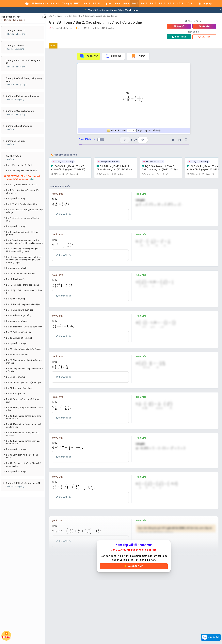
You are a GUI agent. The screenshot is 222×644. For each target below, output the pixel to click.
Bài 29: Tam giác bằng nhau (19, 388)
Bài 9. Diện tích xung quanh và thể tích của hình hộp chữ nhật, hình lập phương (24, 242)
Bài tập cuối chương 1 (16, 199)
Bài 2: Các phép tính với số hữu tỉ (21, 171)
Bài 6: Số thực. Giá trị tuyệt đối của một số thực (24, 211)
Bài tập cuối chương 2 (16, 226)
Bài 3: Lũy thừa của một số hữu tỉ (22, 185)
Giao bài (204, 26)
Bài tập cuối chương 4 (16, 299)
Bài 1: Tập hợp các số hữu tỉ (19, 165)
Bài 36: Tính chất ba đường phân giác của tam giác (23, 442)
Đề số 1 (53, 46)
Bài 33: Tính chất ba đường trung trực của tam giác (24, 417)
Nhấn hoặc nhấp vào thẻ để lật (134, 131)
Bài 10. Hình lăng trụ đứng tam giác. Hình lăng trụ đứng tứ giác (23, 250)
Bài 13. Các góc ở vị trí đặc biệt (21, 274)
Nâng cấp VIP (134, 569)
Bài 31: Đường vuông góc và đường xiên (23, 401)
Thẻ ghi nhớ (88, 56)
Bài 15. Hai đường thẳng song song (23, 285)
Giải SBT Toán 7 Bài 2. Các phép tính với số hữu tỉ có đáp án (91, 16)
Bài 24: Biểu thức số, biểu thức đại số (23, 349)
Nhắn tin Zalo (211, 637)
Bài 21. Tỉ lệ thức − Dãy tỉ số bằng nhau (24, 327)
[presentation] (135, 99)
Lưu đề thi (204, 37)
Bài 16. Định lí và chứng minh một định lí (24, 292)
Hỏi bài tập (6, 635)
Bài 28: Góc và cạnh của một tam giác (24, 382)
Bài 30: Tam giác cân (16, 394)
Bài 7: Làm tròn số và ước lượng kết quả (23, 219)
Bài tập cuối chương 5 (16, 321)
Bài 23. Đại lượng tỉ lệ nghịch (19, 338)
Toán (59, 16)
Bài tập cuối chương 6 (16, 343)
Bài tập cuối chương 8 (16, 449)
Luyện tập (113, 56)
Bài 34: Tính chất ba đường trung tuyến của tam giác (24, 426)
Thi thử (138, 56)
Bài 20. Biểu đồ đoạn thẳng (19, 316)
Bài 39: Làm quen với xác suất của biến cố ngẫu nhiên (24, 465)
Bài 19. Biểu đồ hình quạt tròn (20, 310)
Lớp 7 (51, 16)
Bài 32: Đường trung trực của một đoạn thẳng (24, 409)
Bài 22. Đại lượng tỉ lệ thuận (19, 332)
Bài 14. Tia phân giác (16, 279)
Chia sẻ (179, 26)
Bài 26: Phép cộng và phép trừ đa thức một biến (24, 362)
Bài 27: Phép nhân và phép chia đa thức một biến (24, 370)
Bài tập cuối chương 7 (16, 377)
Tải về (179, 37)
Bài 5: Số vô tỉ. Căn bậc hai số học (22, 204)
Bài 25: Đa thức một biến (18, 355)
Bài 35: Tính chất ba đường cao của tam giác (23, 434)
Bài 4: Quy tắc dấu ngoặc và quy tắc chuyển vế (23, 192)
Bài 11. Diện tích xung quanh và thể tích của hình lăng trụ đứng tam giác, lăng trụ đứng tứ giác (24, 260)
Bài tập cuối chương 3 (16, 268)
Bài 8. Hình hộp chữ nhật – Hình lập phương (22, 233)
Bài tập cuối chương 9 (16, 472)
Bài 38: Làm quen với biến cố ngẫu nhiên (22, 456)
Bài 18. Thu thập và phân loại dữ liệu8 (23, 304)
